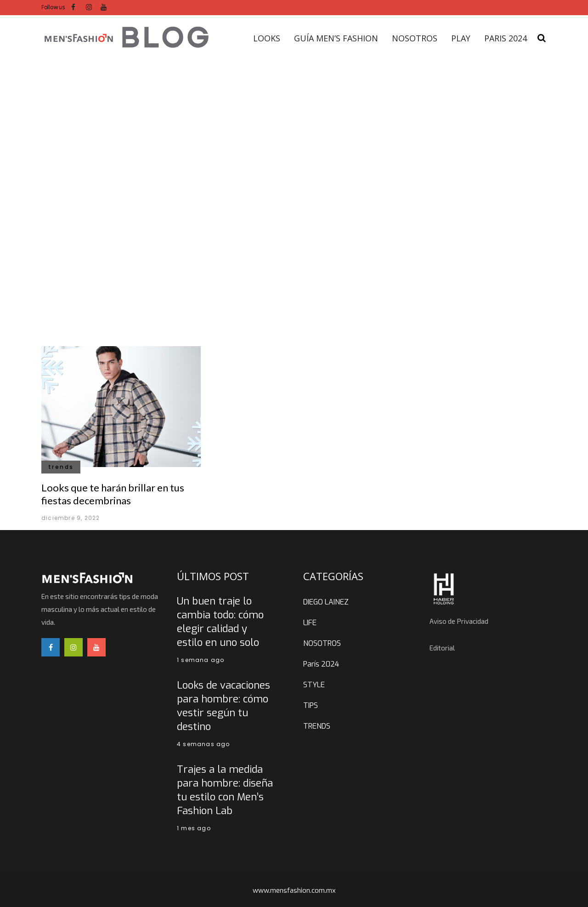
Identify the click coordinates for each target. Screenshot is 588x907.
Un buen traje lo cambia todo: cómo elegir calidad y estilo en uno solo (220, 622)
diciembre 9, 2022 (71, 518)
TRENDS (317, 726)
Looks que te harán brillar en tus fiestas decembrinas (113, 494)
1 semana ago (201, 660)
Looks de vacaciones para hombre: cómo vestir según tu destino (223, 706)
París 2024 (321, 664)
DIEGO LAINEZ (326, 602)
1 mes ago (194, 828)
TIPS (311, 705)
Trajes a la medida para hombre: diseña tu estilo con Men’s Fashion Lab (225, 790)
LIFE (310, 623)
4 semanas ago (204, 744)
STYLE (314, 685)
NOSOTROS (322, 643)
